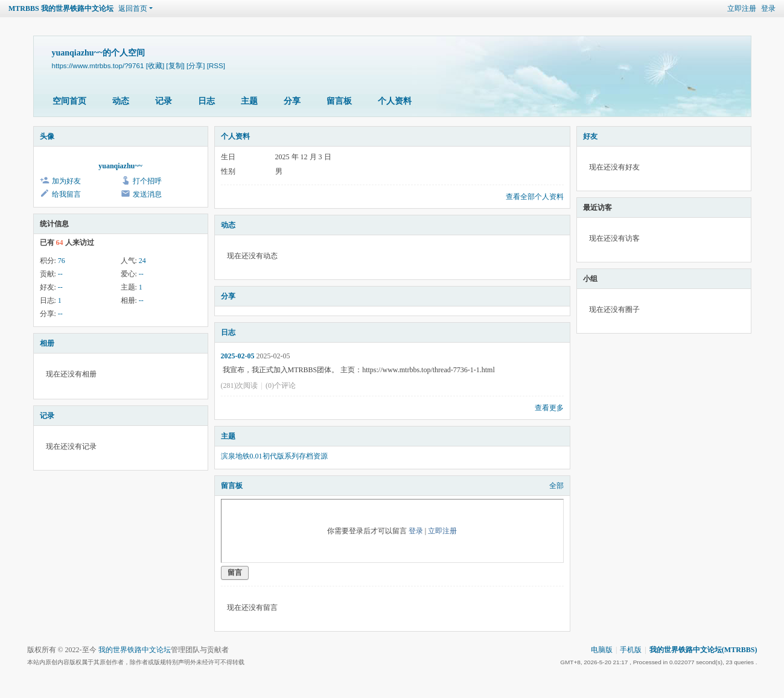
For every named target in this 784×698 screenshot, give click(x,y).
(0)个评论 (281, 385)
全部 (556, 486)
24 (142, 261)
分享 (292, 101)
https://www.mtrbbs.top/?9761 (98, 65)
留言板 (339, 101)
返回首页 (133, 8)
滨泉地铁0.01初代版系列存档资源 (274, 456)
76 (62, 261)
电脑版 (602, 650)
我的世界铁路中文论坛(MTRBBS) (703, 650)
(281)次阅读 (240, 385)
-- (60, 274)
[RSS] (216, 65)
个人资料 (395, 101)
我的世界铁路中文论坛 (135, 650)
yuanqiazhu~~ (120, 166)
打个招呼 (147, 181)
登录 (768, 8)
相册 (47, 343)
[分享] (196, 65)
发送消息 (147, 194)
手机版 (631, 650)
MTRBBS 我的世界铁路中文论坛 (61, 8)
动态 (121, 101)
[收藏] (155, 65)
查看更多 (549, 408)
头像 (47, 136)
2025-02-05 (238, 356)
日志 (206, 101)
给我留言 (66, 194)
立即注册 (742, 8)
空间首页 (69, 101)
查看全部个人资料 (535, 197)
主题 (249, 101)
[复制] (175, 65)
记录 (164, 101)
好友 (590, 136)
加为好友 (66, 181)
